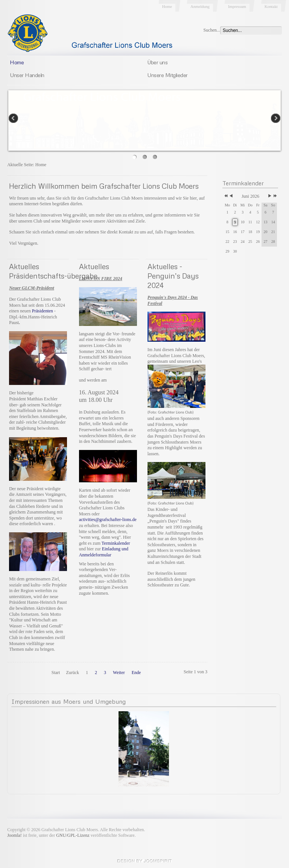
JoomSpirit (144, 861)
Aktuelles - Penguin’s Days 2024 (173, 276)
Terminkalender (116, 543)
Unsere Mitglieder (167, 75)
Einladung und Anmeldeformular (104, 552)
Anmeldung (200, 6)
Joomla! (14, 835)
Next (275, 119)
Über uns (157, 62)
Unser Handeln (27, 75)
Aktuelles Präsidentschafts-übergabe (53, 271)
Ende (136, 673)
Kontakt (271, 6)
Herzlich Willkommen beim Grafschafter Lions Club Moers (104, 186)
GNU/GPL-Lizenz (73, 835)
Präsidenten (43, 311)
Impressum (237, 6)
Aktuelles (94, 266)
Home (167, 6)
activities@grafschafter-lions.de (108, 520)
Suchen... (211, 30)
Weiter (119, 673)
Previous (14, 119)
